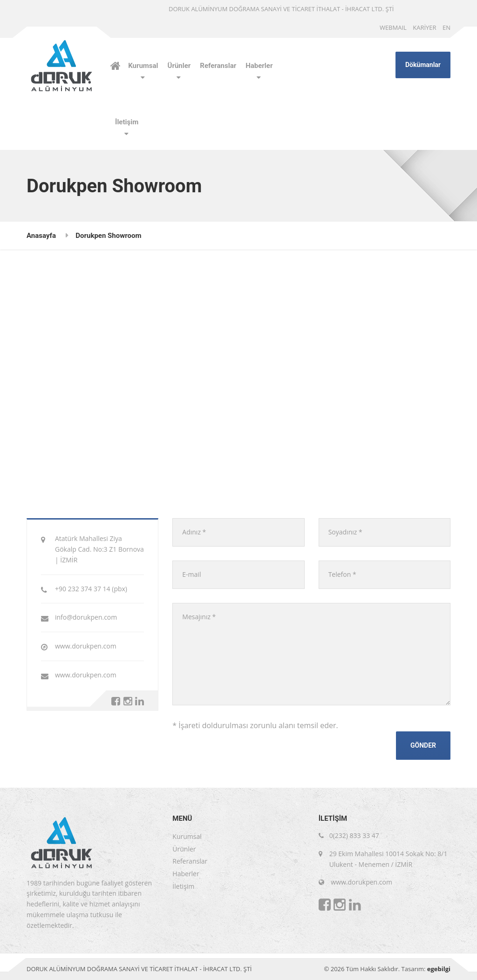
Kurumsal (143, 66)
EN (446, 27)
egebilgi (439, 969)
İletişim (127, 122)
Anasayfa (41, 236)
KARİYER (424, 27)
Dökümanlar (423, 65)
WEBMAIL (393, 27)
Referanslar (218, 66)
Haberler (259, 66)
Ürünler (179, 66)
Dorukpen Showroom (108, 236)
